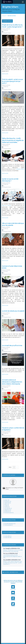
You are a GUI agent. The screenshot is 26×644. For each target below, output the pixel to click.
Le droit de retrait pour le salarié (13, 311)
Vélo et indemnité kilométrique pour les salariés (13, 224)
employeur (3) (8, 501)
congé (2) (7, 506)
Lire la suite (5, 74)
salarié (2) (7, 504)
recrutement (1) (8, 508)
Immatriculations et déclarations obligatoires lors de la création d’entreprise (12, 382)
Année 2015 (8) (8, 537)
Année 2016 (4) (8, 536)
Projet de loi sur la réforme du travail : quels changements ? (12, 26)
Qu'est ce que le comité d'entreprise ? (10, 180)
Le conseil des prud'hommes (12, 346)
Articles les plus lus (9, 513)
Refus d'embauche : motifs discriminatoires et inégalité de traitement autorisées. (13, 140)
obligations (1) (8, 510)
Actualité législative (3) (10, 524)
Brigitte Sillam (7, 33)
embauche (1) (8, 511)
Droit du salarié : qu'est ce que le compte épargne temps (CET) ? (12, 81)
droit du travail (6, 206)
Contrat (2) (7, 507)
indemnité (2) (8, 503)
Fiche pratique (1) (8, 525)
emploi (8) (7, 500)
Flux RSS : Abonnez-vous (11, 572)
